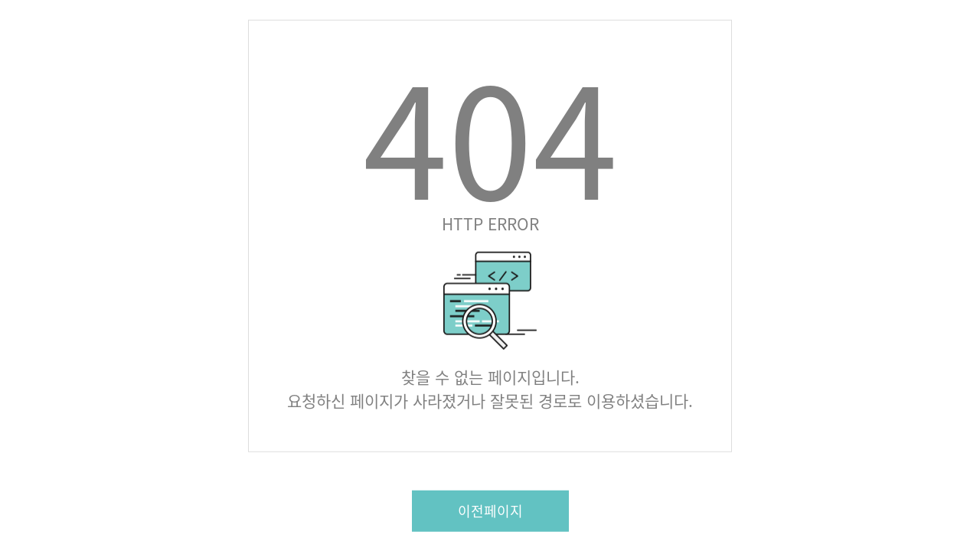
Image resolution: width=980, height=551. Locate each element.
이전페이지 (490, 510)
